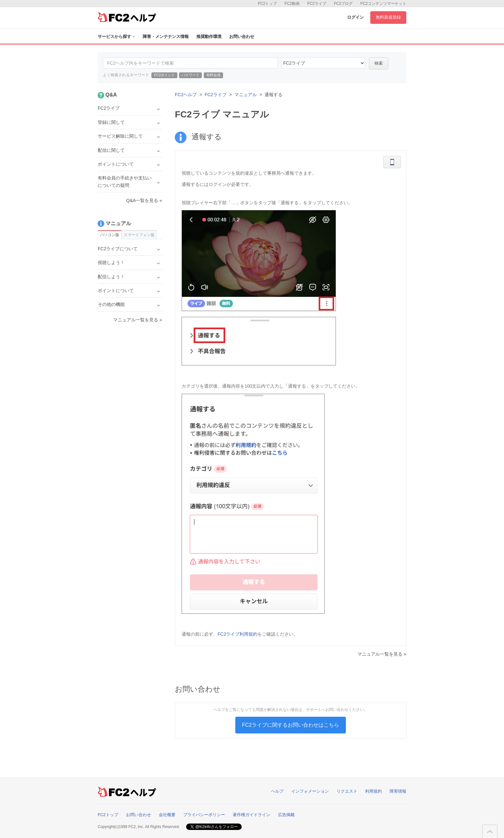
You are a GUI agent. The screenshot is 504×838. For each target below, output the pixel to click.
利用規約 (373, 791)
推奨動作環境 (209, 37)
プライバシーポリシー (204, 815)
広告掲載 (286, 815)
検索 (379, 63)
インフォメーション (310, 791)
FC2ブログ (343, 4)
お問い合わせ (242, 37)
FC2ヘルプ (186, 95)
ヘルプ (277, 791)
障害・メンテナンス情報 (166, 37)
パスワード (190, 75)
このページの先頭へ (490, 832)
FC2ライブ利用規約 (238, 634)
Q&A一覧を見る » (144, 200)
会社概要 (167, 815)
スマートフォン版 (139, 235)
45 (323, 63)
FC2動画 (292, 4)
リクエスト (347, 791)
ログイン (355, 17)
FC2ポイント (164, 75)
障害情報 (398, 791)
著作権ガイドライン (252, 815)
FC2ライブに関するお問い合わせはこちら (291, 725)
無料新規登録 (388, 17)
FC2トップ (268, 4)
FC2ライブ (317, 4)
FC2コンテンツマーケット (383, 4)
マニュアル (246, 95)
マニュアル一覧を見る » (382, 654)
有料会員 (213, 75)
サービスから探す (116, 37)
